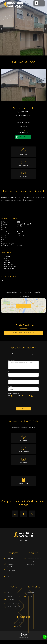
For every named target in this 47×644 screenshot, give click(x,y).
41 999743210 (15, 566)
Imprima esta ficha (24, 484)
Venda (9, 593)
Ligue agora (23, 154)
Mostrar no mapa (23, 306)
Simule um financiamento (24, 137)
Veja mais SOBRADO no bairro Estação (23, 333)
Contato (29, 596)
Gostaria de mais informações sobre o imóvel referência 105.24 (23, 365)
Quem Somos (30, 593)
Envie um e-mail (23, 176)
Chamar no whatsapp (23, 165)
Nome (10, 372)
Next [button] (45, 29)
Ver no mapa (30, 565)
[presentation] (23, 402)
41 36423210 (15, 560)
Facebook (23, 514)
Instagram (20, 626)
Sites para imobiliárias (23, 637)
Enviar (23, 409)
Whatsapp (15, 514)
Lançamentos (11, 600)
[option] (23, 28)
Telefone (11, 379)
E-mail (10, 386)
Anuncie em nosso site (13, 607)
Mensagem (12, 360)
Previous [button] (2, 29)
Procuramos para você (14, 603)
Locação (9, 596)
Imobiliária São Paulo (24, 535)
